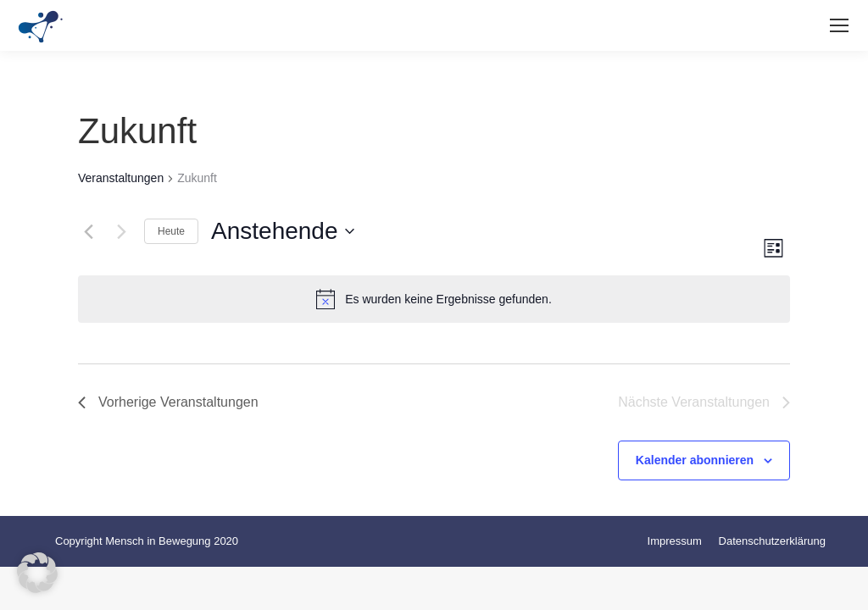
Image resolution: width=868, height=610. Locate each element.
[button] (37, 573)
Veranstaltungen (121, 178)
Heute (171, 231)
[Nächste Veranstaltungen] (121, 231)
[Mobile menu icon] (839, 25)
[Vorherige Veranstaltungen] (88, 231)
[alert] (434, 299)
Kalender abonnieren (695, 460)
